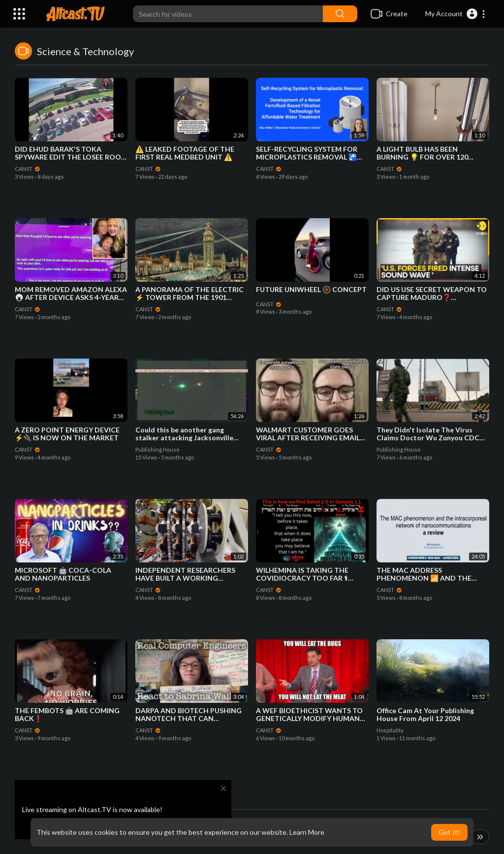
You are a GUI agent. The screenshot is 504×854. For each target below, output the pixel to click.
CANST (28, 169)
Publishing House (157, 449)
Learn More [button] (307, 832)
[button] (456, 14)
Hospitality (390, 730)
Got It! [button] (449, 832)
